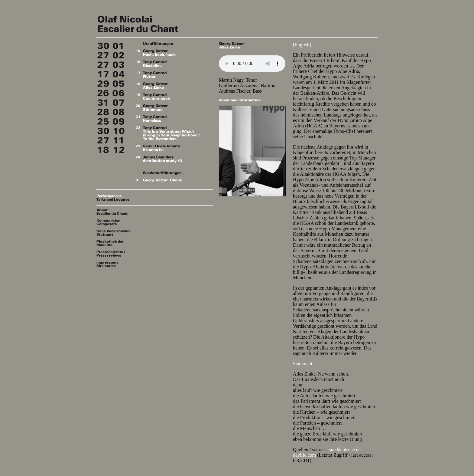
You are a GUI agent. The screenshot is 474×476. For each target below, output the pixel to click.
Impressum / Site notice (115, 264)
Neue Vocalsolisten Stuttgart (115, 233)
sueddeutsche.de (345, 450)
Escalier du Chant (157, 22)
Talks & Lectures (115, 199)
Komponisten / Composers (115, 223)
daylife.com (304, 455)
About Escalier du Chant (115, 212)
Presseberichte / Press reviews (115, 254)
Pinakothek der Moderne (115, 243)
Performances (115, 196)
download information (240, 100)
